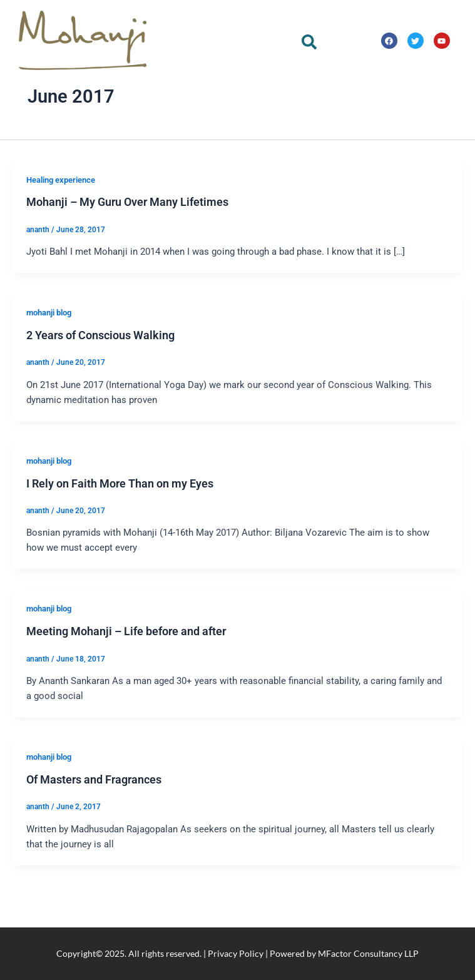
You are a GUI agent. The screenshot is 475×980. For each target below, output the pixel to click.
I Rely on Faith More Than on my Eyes (120, 527)
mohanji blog (49, 356)
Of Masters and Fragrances (94, 823)
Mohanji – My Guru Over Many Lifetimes (127, 246)
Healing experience (61, 224)
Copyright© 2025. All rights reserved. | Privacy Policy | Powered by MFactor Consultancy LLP (237, 953)
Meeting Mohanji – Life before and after (126, 675)
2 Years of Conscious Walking (100, 379)
